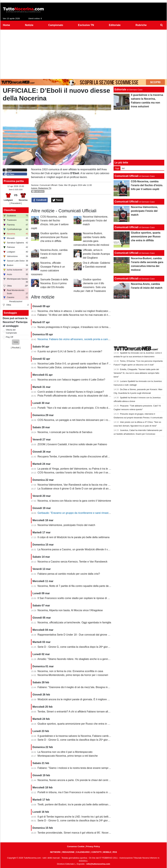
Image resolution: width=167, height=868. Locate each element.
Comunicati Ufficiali (48, 185)
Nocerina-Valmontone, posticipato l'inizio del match (95, 221)
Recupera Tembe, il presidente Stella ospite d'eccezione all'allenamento (78, 457)
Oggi (117, 168)
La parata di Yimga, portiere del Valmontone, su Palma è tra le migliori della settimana (86, 469)
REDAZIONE (68, 852)
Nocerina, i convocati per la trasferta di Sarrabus (65, 432)
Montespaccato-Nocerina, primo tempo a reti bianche (68, 756)
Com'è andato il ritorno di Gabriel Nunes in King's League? (71, 392)
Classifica (10, 210)
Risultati (16, 348)
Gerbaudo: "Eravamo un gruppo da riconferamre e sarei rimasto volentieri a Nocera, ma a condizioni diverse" (99, 513)
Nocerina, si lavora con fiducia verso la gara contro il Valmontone (74, 501)
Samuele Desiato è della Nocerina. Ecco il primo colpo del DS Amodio (54, 283)
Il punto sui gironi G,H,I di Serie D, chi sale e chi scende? (70, 351)
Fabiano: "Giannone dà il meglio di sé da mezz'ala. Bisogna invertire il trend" (81, 687)
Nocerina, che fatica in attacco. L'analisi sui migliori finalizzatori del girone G (81, 311)
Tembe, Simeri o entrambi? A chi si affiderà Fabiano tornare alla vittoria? (78, 712)
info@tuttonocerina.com (98, 864)
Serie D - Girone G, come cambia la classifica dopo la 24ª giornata (75, 820)
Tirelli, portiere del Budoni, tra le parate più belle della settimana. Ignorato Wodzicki (84, 804)
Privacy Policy (93, 846)
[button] (16, 342)
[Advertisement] (83, 54)
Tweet (57, 200)
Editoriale (120, 89)
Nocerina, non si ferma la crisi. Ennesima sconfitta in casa (70, 671)
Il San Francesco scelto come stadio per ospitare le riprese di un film (76, 598)
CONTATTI (96, 852)
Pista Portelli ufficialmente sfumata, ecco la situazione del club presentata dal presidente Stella (91, 396)
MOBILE (107, 852)
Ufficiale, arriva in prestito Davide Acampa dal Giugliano (96, 254)
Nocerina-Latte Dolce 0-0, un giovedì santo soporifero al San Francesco (78, 364)
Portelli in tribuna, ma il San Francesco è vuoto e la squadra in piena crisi (79, 792)
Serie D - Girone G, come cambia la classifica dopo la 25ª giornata (75, 740)
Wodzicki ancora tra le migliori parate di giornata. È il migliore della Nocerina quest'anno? (88, 699)
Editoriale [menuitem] (115, 25)
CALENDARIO (83, 852)
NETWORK (55, 852)
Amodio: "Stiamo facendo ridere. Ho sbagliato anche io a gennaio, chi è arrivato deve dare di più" (92, 659)
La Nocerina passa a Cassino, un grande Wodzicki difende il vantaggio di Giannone (85, 549)
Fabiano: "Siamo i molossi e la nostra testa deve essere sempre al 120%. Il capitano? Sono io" (91, 768)
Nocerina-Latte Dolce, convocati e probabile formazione (69, 367)
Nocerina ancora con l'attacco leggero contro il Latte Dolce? (71, 380)
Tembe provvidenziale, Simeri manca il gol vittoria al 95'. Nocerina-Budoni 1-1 (81, 833)
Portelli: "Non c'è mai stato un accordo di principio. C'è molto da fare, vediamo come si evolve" (91, 408)
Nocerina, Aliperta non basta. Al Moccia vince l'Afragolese (70, 610)
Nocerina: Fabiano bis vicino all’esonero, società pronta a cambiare (76, 339)
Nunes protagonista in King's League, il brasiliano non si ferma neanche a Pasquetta (85, 327)
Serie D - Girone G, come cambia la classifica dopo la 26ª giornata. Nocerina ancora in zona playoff (94, 647)
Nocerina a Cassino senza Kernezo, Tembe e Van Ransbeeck (73, 562)
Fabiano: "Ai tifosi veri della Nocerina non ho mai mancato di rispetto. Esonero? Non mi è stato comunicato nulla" (101, 315)
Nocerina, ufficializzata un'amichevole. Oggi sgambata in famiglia (74, 622)
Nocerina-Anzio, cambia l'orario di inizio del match (54, 254)
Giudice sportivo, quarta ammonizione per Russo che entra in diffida (54, 237)
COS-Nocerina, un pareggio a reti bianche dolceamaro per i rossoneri (77, 420)
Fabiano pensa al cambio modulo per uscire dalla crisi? (69, 574)
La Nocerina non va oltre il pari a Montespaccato (65, 752)
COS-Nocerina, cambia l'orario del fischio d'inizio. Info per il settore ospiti (79, 473)
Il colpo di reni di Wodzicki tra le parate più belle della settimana (74, 537)
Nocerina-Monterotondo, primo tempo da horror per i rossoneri (73, 675)
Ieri (123, 168)
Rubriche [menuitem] (141, 25)
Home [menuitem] (6, 25)
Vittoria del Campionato (11, 331)
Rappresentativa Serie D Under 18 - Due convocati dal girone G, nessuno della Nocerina (88, 635)
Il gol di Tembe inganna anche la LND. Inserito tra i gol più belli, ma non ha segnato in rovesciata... (93, 817)
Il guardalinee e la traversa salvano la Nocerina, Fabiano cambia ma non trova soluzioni (87, 736)
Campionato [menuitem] (56, 25)
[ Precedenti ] (16, 203)
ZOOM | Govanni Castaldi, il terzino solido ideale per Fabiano (72, 444)
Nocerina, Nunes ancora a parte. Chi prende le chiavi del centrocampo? (78, 780)
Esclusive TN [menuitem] (86, 25)
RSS (115, 852)
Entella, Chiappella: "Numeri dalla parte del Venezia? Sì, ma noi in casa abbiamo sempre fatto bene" (136, 373)
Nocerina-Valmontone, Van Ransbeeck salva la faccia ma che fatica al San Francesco (86, 485)
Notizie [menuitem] (29, 25)
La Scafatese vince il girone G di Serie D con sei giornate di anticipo (76, 489)
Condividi (40, 200)
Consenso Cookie (76, 846)
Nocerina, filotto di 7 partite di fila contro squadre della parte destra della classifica (84, 586)
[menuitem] (162, 25)
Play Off (10, 337)
